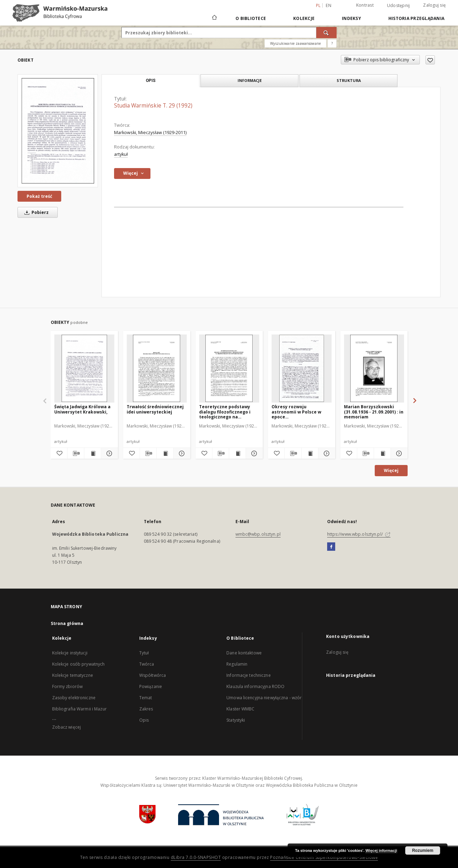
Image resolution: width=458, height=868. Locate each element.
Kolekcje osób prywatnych (79, 664)
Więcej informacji (381, 850)
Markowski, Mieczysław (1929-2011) (150, 133)
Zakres (146, 709)
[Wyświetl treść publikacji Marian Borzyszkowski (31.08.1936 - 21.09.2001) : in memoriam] (382, 453)
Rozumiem (423, 850)
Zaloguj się (434, 5)
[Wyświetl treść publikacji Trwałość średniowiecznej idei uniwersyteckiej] (165, 453)
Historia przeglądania (416, 18)
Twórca (147, 664)
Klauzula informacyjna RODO (255, 686)
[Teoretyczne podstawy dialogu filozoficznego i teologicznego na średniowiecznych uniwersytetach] (229, 368)
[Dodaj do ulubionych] (430, 60)
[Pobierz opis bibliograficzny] (76, 453)
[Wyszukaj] (326, 33)
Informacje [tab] (250, 80)
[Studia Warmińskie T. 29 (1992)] (58, 131)
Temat (146, 698)
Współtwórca (153, 675)
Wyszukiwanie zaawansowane (295, 43)
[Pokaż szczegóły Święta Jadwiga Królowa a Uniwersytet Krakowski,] (108, 453)
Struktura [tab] (349, 80)
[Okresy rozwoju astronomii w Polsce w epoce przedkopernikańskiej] (302, 368)
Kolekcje (304, 18)
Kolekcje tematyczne (73, 675)
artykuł (121, 154)
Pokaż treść (39, 196)
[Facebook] (331, 547)
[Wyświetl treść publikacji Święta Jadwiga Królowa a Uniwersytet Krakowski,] (93, 453)
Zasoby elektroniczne (74, 698)
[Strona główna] (214, 18)
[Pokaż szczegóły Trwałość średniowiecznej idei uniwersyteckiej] (181, 453)
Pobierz (35, 212)
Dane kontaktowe (244, 653)
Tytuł (144, 653)
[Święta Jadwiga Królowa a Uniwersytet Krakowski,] (84, 368)
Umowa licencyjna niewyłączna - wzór (264, 698)
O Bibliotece (251, 18)
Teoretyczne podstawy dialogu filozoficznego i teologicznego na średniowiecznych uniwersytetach (225, 412)
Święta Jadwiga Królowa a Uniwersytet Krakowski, (82, 409)
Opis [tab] (151, 81)
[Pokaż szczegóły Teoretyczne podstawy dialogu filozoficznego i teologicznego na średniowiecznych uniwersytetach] (253, 453)
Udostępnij (399, 6)
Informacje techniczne (249, 675)
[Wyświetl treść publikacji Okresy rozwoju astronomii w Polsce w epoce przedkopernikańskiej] (310, 453)
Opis (144, 720)
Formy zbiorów (68, 686)
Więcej (391, 470)
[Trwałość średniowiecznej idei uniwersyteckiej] (157, 368)
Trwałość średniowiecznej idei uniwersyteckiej (155, 409)
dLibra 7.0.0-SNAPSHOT (196, 857)
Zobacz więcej (67, 727)
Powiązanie (151, 686)
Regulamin (237, 664)
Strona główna (67, 623)
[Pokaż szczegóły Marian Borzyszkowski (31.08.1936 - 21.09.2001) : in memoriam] (398, 453)
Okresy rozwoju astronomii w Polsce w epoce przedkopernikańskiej (296, 412)
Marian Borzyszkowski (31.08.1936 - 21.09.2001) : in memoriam (374, 412)
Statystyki (236, 720)
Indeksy (351, 18)
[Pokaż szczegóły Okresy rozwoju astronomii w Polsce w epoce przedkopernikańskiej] (326, 453)
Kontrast (365, 5)
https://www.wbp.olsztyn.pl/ (359, 534)
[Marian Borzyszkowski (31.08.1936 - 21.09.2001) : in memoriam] (374, 368)
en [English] (329, 5)
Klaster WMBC (240, 709)
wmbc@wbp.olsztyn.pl (258, 534)
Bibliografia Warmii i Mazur (79, 709)
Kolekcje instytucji (70, 653)
